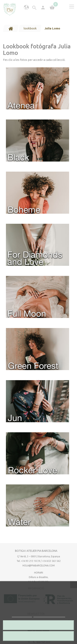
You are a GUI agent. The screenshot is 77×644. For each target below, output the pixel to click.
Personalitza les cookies (49, 615)
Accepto (38, 636)
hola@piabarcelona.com (39, 565)
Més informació (22, 615)
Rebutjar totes (38, 625)
